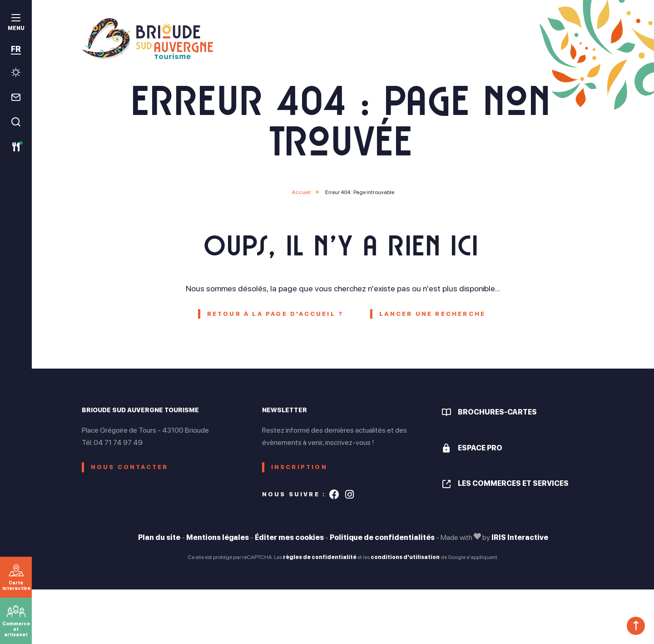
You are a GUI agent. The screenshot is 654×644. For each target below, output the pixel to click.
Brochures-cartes (497, 412)
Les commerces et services (513, 483)
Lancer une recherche (432, 314)
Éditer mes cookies (289, 537)
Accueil (301, 192)
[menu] (16, 23)
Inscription (299, 467)
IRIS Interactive (520, 537)
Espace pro (480, 448)
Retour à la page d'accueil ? (275, 314)
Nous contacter (130, 467)
